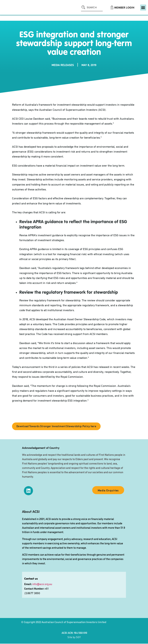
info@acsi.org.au (42, 584)
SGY (78, 637)
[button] (143, 8)
